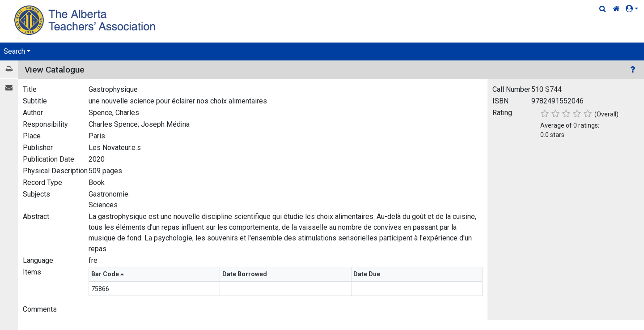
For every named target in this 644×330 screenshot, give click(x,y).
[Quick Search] (603, 9)
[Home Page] (86, 20)
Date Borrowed (245, 274)
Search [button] (14, 51)
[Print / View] (9, 70)
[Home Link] (616, 9)
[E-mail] (9, 88)
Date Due (367, 274)
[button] (634, 9)
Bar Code (108, 274)
